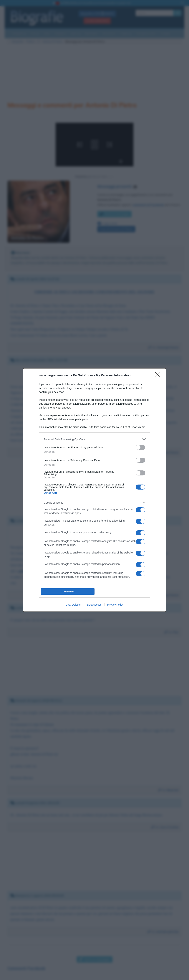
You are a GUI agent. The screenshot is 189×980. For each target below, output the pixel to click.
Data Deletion (73, 605)
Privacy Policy (115, 605)
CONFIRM (68, 592)
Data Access (94, 605)
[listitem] (94, 439)
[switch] (140, 447)
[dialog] (94, 490)
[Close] (159, 376)
